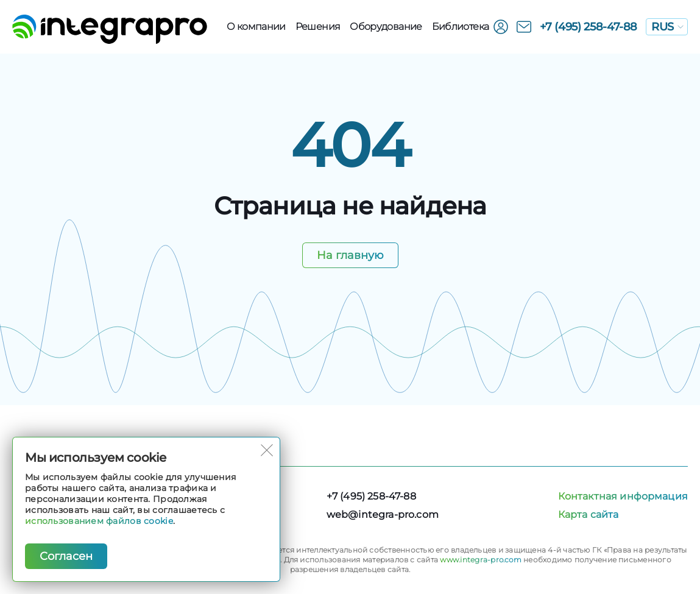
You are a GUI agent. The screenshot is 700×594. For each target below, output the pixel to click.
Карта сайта (589, 514)
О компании (256, 27)
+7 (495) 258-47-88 (589, 27)
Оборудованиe (386, 27)
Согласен (66, 556)
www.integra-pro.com (481, 560)
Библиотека (461, 27)
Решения (318, 27)
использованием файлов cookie (99, 521)
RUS (667, 27)
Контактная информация (623, 496)
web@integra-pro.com (383, 514)
